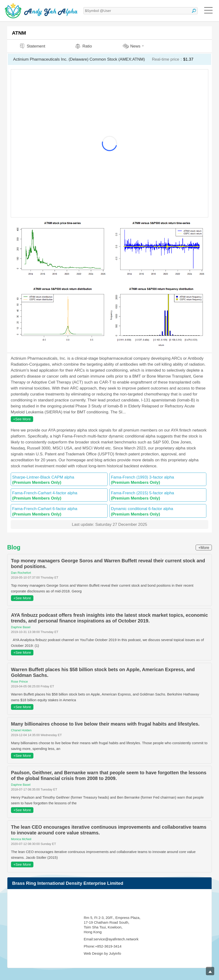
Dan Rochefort (21, 573)
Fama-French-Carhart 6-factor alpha (59, 511)
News (134, 46)
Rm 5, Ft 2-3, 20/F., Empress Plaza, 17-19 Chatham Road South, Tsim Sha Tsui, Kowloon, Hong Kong (112, 925)
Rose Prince (19, 682)
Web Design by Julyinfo (102, 953)
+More (204, 548)
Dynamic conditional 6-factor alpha (158, 511)
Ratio (83, 46)
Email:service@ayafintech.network (111, 939)
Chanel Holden (21, 730)
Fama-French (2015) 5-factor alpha (158, 496)
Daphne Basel (21, 627)
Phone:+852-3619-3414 (103, 946)
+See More (22, 419)
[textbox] (141, 11)
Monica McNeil (21, 839)
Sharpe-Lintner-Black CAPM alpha (59, 480)
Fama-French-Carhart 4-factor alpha (59, 496)
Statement (32, 46)
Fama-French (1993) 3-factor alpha (158, 480)
